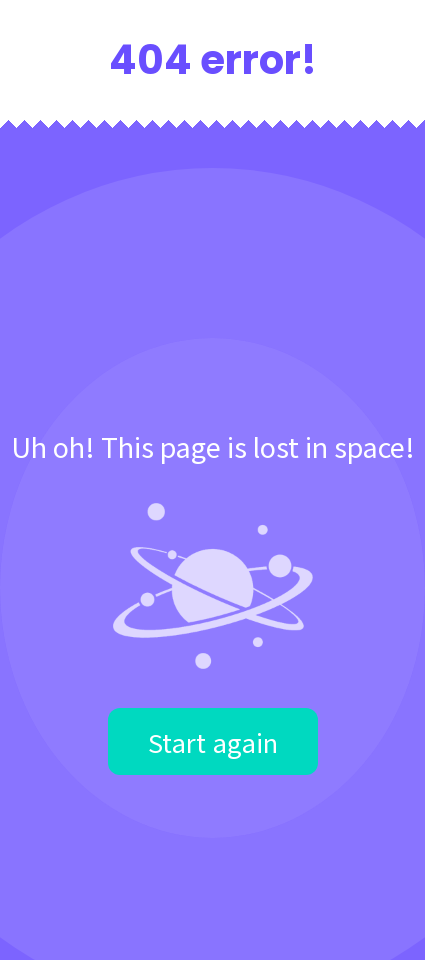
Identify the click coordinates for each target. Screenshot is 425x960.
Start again (213, 741)
